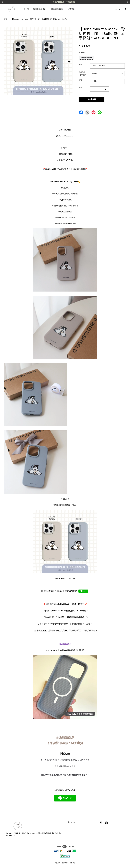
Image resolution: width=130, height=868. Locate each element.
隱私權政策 (65, 863)
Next (69, 62)
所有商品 (72, 9)
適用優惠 (82, 52)
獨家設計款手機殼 (40, 9)
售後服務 (58, 863)
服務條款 (72, 863)
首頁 (5, 19)
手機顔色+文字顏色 (83, 74)
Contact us (72, 822)
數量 (80, 88)
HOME (27, 9)
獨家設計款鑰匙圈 (58, 9)
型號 (80, 65)
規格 (80, 80)
